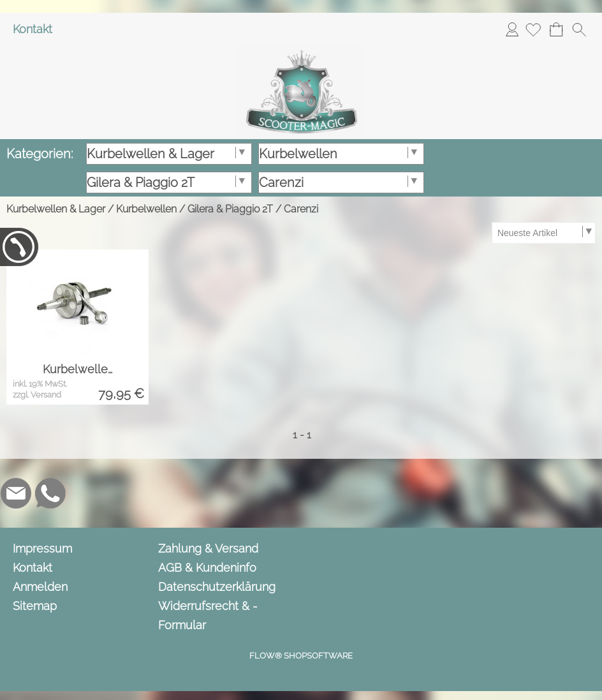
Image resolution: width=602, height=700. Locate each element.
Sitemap (35, 606)
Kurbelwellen (146, 209)
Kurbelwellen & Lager (56, 209)
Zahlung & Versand (208, 548)
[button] (579, 29)
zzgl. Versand (37, 395)
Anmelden (512, 29)
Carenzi (301, 209)
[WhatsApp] (50, 493)
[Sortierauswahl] (543, 233)
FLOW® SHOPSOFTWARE (301, 656)
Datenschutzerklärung (217, 587)
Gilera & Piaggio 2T (230, 209)
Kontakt (33, 29)
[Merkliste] (533, 29)
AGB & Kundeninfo (207, 568)
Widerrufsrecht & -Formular (208, 615)
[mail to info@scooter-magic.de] (16, 493)
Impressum (42, 548)
